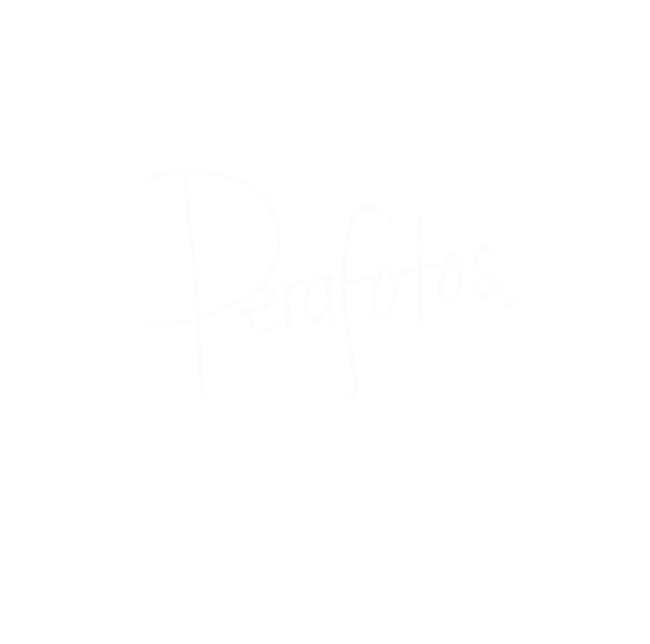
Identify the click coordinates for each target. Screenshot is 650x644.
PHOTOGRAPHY (363, 398)
